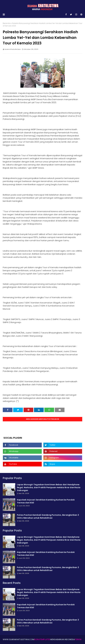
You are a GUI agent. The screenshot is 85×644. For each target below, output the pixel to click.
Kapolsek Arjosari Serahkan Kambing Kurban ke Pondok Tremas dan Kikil (46, 501)
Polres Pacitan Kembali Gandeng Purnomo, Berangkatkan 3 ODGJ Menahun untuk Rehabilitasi (48, 516)
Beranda (7, 23)
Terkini (78, 639)
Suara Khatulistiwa (12, 49)
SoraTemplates (42, 639)
